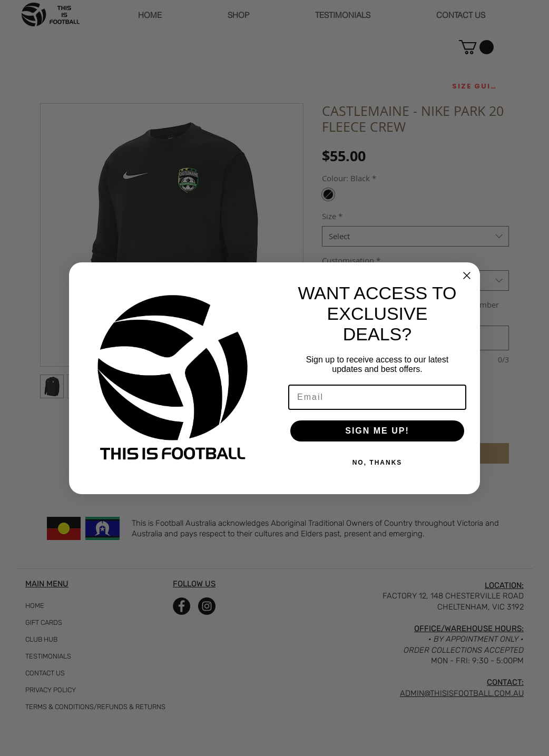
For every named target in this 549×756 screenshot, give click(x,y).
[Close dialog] (467, 276)
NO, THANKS (378, 463)
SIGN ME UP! (377, 431)
